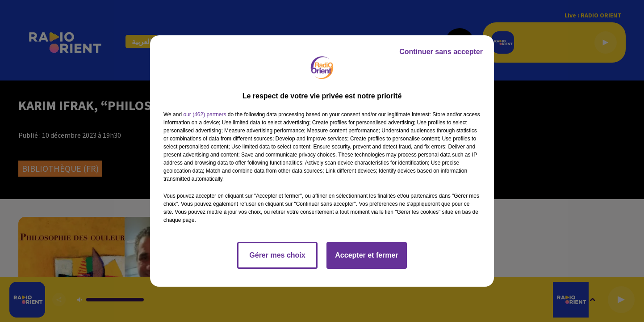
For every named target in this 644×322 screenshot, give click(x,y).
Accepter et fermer (366, 255)
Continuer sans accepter (441, 52)
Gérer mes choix (277, 255)
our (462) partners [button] (205, 114)
